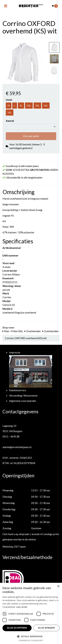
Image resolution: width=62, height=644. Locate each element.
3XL (37, 106)
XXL (29, 106)
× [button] (58, 586)
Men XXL (17, 331)
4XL (46, 106)
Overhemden (33, 331)
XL (21, 106)
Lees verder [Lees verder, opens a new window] (22, 607)
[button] (31, 636)
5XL (10, 113)
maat (9, 100)
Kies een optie (31, 136)
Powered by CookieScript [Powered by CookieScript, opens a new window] (31, 640)
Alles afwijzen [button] (46, 628)
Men (6, 331)
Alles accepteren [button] (17, 628)
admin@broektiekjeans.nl (17, 447)
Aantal (10, 121)
